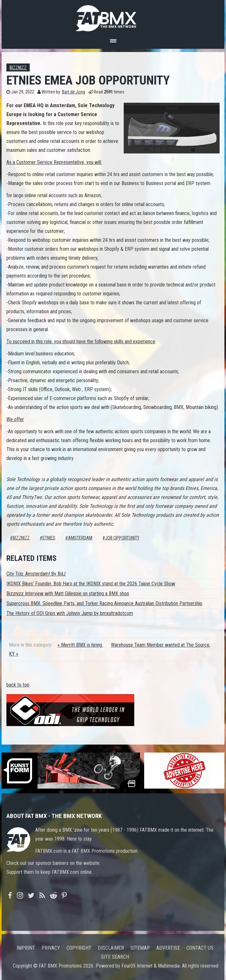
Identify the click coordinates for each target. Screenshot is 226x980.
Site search (115, 957)
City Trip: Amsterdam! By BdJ (36, 574)
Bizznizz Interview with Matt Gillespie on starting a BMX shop (68, 594)
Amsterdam (80, 538)
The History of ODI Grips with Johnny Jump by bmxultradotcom (70, 613)
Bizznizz (18, 68)
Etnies (49, 538)
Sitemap (140, 948)
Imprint (26, 948)
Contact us (200, 948)
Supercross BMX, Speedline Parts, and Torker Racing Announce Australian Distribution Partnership (104, 603)
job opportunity (122, 538)
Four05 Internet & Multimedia (151, 966)
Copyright (79, 948)
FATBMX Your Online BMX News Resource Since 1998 (113, 16)
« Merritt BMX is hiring (80, 645)
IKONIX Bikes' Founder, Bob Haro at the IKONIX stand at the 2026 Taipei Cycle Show (91, 584)
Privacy (51, 948)
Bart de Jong (74, 92)
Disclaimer (111, 948)
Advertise (168, 948)
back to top (18, 685)
